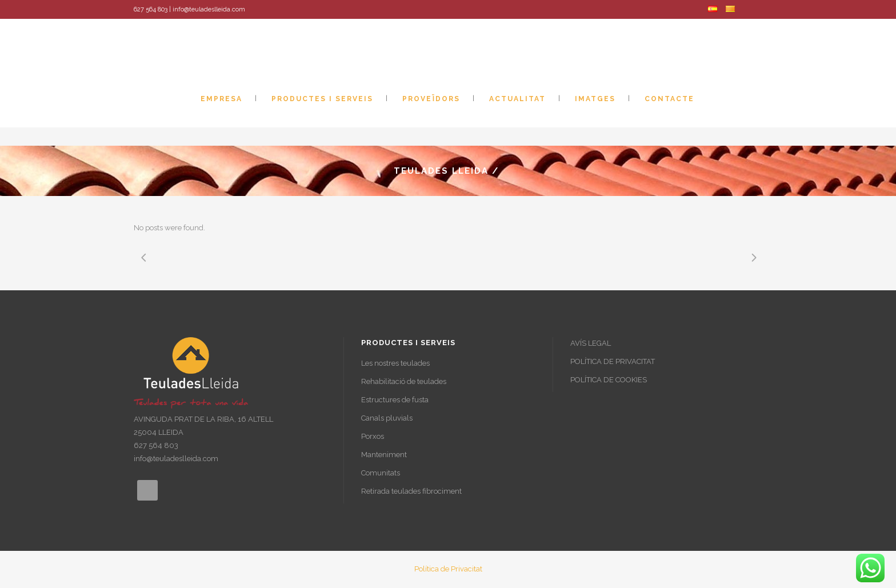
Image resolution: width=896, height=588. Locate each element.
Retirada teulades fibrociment (411, 491)
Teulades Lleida (441, 171)
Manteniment (384, 455)
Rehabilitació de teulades (404, 381)
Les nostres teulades (395, 363)
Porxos (373, 436)
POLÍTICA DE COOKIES (609, 380)
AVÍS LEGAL (591, 343)
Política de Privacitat (448, 569)
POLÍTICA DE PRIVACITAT (613, 361)
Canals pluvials (387, 418)
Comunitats (381, 473)
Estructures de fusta (395, 400)
